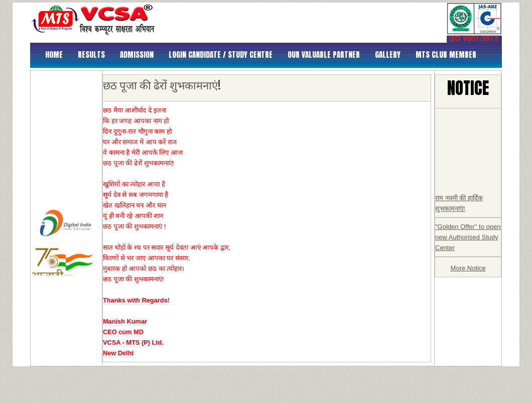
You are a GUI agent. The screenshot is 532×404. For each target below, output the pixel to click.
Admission (137, 55)
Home (54, 55)
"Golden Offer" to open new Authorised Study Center (468, 242)
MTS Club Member (446, 55)
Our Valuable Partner (324, 55)
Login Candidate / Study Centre (221, 55)
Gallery (388, 55)
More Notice (468, 268)
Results (91, 55)
